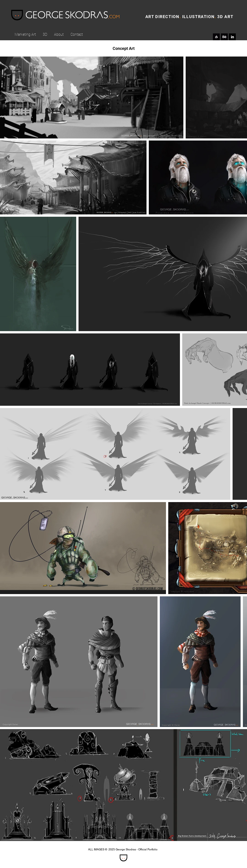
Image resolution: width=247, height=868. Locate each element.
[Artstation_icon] (216, 37)
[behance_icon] (224, 37)
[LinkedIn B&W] (232, 37)
